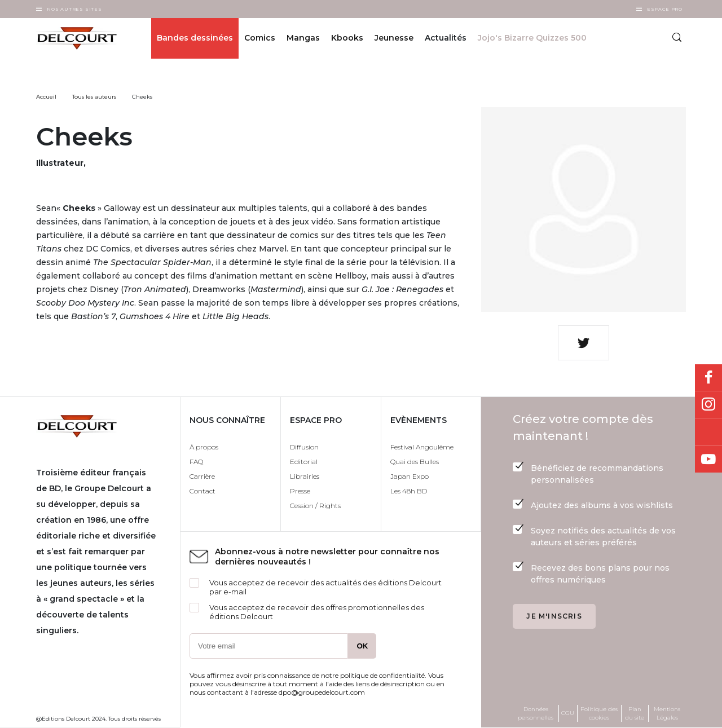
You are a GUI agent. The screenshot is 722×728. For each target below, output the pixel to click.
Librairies (305, 476)
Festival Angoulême (422, 447)
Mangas (303, 38)
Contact (202, 491)
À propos (204, 447)
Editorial (304, 462)
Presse (300, 491)
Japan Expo (410, 476)
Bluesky (708, 432)
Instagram (708, 405)
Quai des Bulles (415, 462)
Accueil (46, 97)
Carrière (202, 476)
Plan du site (635, 713)
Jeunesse (394, 38)
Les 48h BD (409, 491)
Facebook (708, 378)
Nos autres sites (74, 9)
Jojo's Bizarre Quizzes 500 (532, 38)
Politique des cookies (599, 713)
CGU (568, 713)
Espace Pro (665, 9)
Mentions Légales (667, 713)
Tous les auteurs (94, 97)
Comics (260, 38)
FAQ (196, 462)
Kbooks (347, 38)
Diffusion (304, 447)
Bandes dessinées (195, 38)
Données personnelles (536, 713)
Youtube (708, 459)
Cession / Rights (315, 506)
